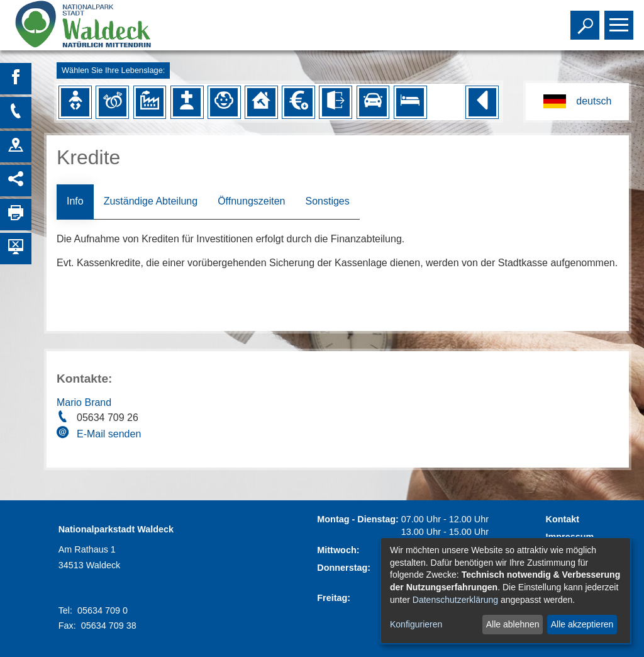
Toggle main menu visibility (620, 20)
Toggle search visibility (586, 20)
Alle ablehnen (513, 624)
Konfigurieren (416, 624)
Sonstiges (327, 201)
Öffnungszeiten (251, 201)
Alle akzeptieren (582, 624)
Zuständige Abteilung (151, 201)
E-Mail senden (109, 434)
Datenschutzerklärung (455, 600)
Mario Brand (84, 402)
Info (75, 201)
